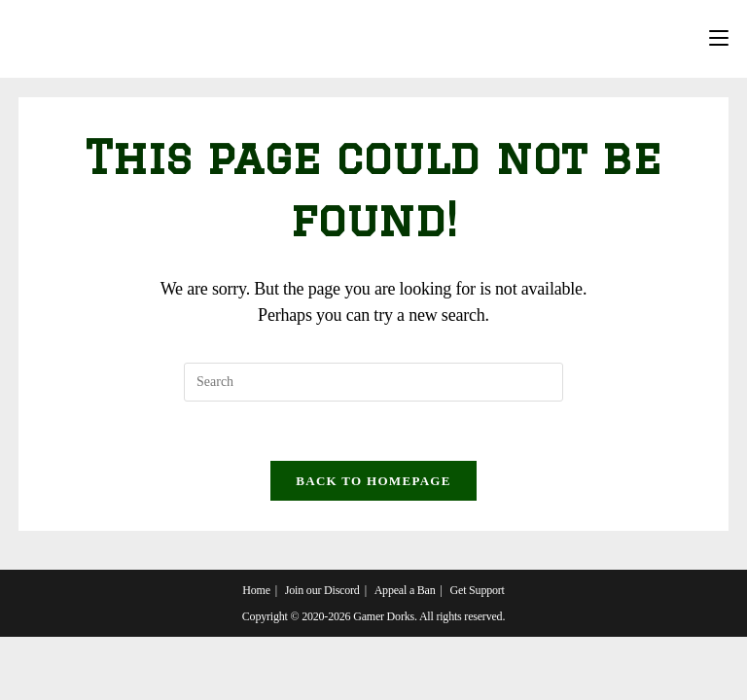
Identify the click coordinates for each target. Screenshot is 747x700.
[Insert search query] (373, 382)
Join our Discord (322, 590)
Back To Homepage (373, 481)
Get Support (478, 590)
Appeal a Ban (405, 590)
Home (256, 590)
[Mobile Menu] (719, 39)
